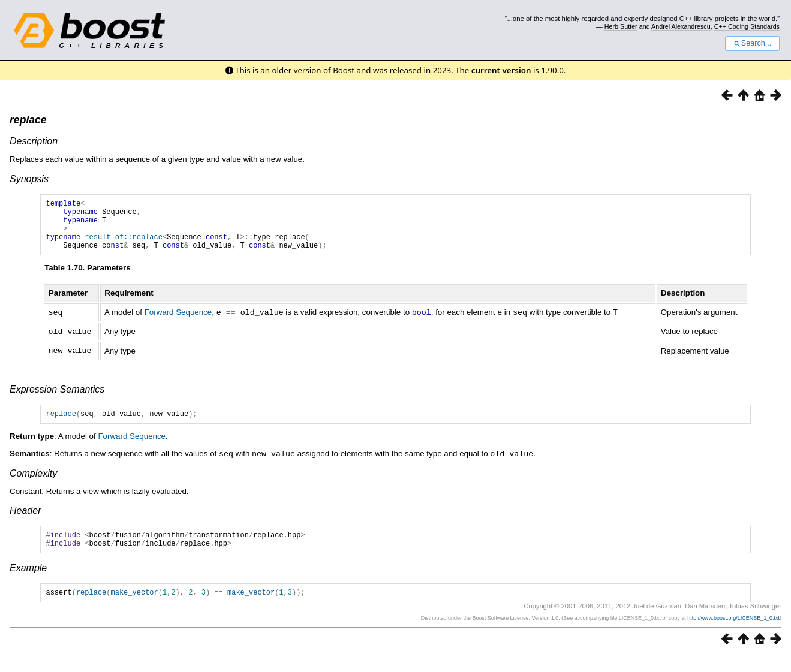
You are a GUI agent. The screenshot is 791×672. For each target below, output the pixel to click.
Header (25, 521)
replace (28, 120)
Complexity (33, 483)
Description (34, 141)
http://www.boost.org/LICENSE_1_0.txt (733, 634)
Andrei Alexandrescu (681, 26)
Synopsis (29, 179)
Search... (752, 43)
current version (501, 70)
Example (28, 582)
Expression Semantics (57, 398)
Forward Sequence (178, 323)
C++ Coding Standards (747, 26)
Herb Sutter (621, 26)
